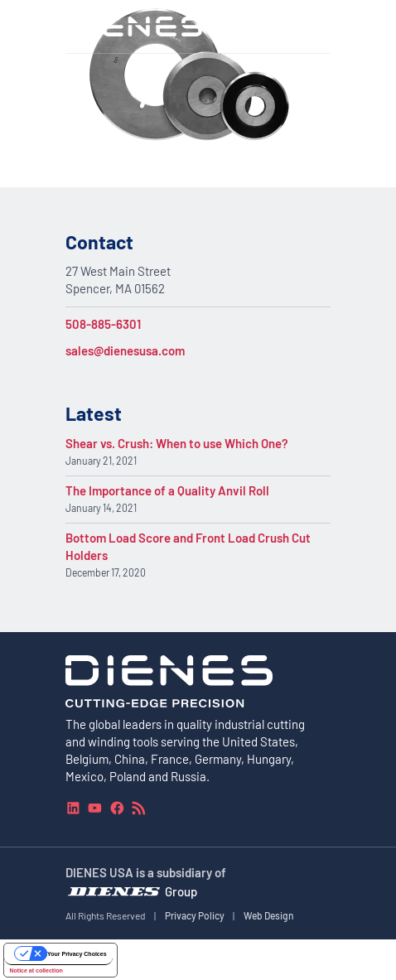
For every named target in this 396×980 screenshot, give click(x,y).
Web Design (269, 915)
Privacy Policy (195, 915)
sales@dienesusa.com (125, 350)
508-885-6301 (103, 324)
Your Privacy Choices (77, 954)
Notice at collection (36, 970)
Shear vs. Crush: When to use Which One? (177, 443)
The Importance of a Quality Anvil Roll (167, 490)
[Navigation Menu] (321, 27)
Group (181, 891)
